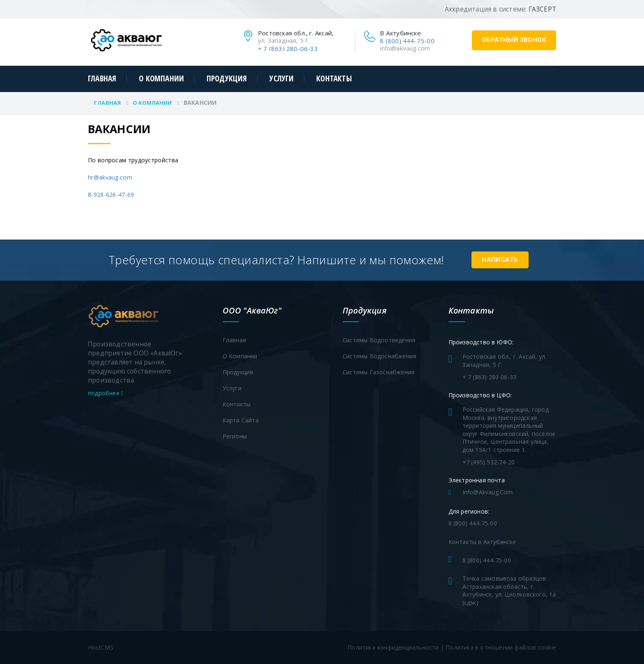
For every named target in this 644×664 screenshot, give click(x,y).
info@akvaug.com (405, 48)
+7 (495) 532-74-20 (489, 462)
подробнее (106, 393)
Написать (500, 260)
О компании (161, 79)
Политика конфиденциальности (393, 647)
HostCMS (101, 647)
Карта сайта (241, 420)
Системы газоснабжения (378, 372)
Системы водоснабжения (379, 356)
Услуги (282, 79)
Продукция (227, 79)
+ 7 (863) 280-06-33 (288, 48)
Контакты (334, 79)
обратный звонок (514, 40)
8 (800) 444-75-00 (407, 41)
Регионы (235, 436)
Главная (102, 79)
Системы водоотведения (379, 340)
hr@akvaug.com (110, 177)
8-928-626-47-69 (111, 195)
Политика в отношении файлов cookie (501, 647)
